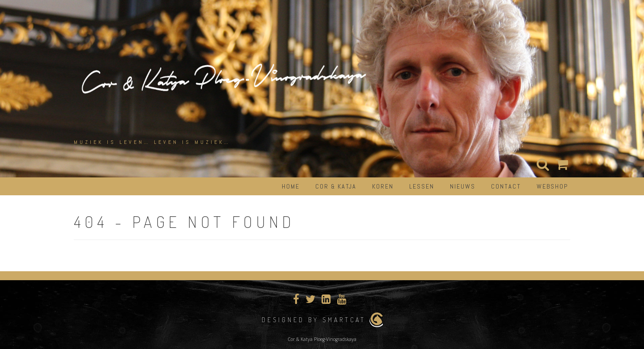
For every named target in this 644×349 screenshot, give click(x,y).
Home (291, 186)
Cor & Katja (336, 186)
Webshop (552, 186)
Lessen (422, 186)
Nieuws (463, 186)
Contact (506, 186)
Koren (383, 186)
